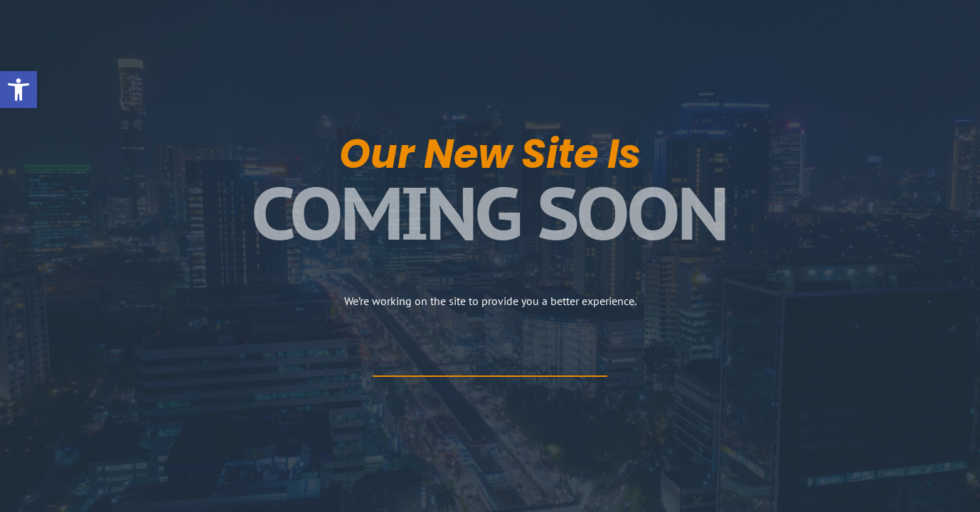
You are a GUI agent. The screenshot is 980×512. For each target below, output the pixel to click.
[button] (18, 90)
